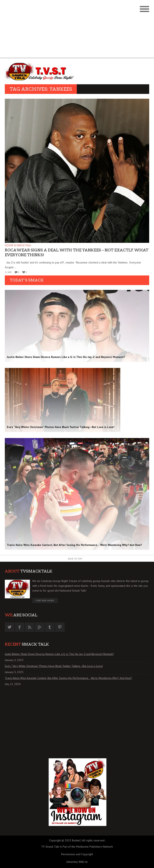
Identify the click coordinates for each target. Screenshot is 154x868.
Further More (45, 600)
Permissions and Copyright (77, 854)
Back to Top (75, 559)
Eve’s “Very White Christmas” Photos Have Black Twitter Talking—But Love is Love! (54, 666)
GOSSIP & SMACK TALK (18, 245)
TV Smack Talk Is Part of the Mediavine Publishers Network (77, 847)
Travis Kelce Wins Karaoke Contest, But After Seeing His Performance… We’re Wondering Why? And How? (68, 678)
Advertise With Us (77, 862)
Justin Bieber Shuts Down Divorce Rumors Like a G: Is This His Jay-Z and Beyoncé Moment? (59, 654)
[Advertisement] (77, 30)
